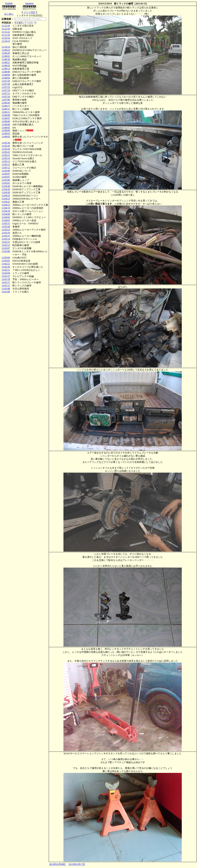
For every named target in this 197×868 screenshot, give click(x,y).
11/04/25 (6, 195)
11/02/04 (6, 273)
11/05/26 (6, 149)
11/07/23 (6, 87)
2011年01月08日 (58, 864)
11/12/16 (6, 26)
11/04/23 (6, 199)
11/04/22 (6, 202)
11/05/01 (6, 183)
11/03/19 (6, 233)
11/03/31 (6, 223)
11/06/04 (6, 130)
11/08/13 (6, 69)
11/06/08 (6, 115)
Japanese (29, 3)
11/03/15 (6, 236)
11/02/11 (6, 270)
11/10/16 (6, 38)
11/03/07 (6, 248)
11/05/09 (6, 171)
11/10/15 (6, 41)
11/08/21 (6, 62)
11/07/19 (6, 90)
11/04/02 (6, 217)
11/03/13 (6, 242)
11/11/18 (6, 35)
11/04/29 (6, 189)
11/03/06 (6, 251)
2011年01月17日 (77, 864)
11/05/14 (6, 158)
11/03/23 (6, 230)
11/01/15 (6, 285)
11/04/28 (6, 192)
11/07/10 (6, 97)
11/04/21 (6, 205)
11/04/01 (6, 220)
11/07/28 (6, 84)
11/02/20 (6, 267)
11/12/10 (6, 29)
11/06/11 (6, 109)
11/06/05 (6, 128)
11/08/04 (6, 78)
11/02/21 (6, 264)
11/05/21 (6, 155)
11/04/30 (6, 186)
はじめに (9, 14)
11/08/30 (6, 59)
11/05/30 (6, 143)
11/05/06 (6, 180)
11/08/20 (6, 66)
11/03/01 (6, 261)
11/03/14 (6, 239)
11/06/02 (6, 137)
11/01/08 (6, 289)
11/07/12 (6, 93)
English (9, 3)
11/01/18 (6, 279)
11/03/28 (6, 226)
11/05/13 (6, 161)
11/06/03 (6, 133)
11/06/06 (6, 121)
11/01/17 (6, 282)
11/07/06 (6, 100)
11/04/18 (6, 211)
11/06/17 (6, 106)
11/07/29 (6, 81)
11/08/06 (6, 72)
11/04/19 (6, 208)
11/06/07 (6, 118)
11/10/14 (6, 47)
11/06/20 (6, 103)
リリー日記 (29, 12)
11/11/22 (6, 32)
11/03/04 (6, 258)
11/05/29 (6, 146)
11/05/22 (6, 152)
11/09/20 (6, 53)
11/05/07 (6, 174)
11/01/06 (6, 292)
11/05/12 (6, 168)
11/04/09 (6, 214)
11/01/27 (6, 276)
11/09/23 (6, 50)
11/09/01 (6, 56)
